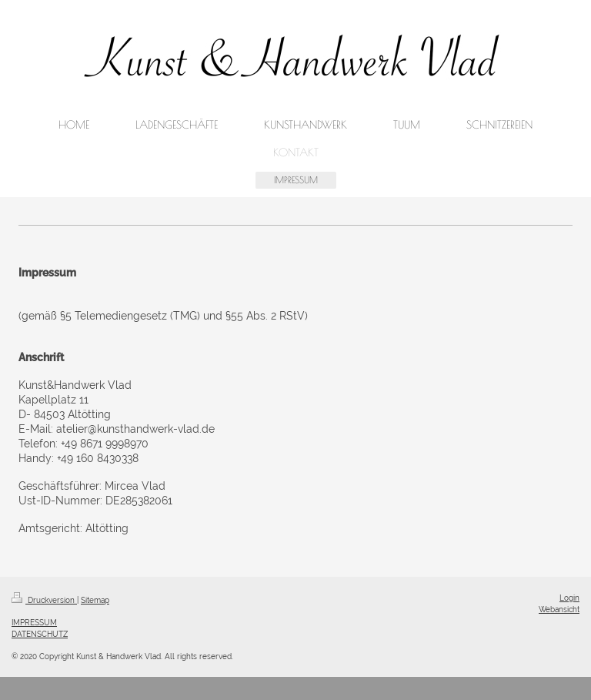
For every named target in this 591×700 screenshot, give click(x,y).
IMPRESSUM (34, 622)
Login (569, 598)
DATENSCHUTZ (40, 634)
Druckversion (44, 600)
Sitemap (95, 600)
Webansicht (559, 609)
